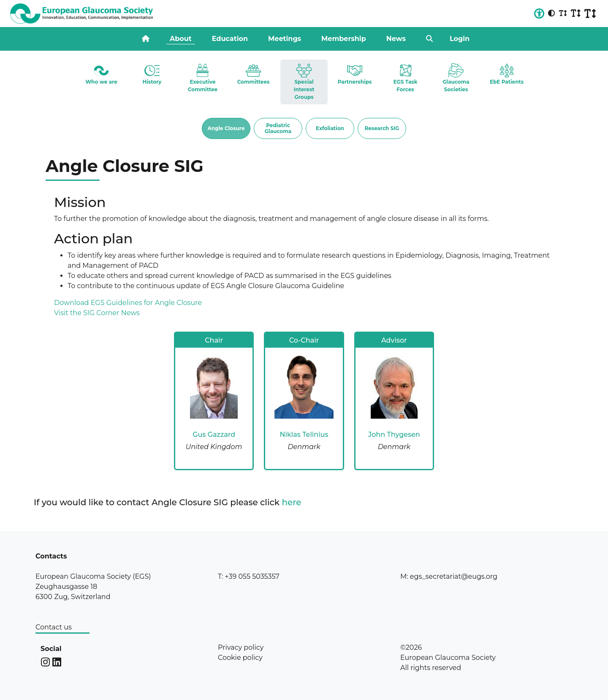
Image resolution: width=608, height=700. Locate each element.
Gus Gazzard (214, 434)
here (292, 502)
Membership (344, 39)
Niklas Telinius (304, 434)
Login (460, 39)
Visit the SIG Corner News (97, 313)
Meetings (285, 39)
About (181, 39)
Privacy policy (241, 647)
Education (230, 39)
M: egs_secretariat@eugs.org (449, 576)
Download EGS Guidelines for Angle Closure (128, 303)
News (396, 39)
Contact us (54, 627)
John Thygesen (394, 434)
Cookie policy (240, 658)
